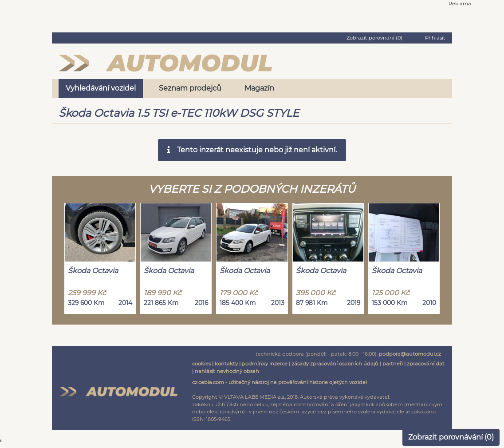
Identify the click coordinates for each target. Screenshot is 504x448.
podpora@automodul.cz (410, 354)
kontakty (226, 364)
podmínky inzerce (265, 364)
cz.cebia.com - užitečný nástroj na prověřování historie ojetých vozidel (280, 382)
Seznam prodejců (190, 88)
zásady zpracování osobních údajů (335, 364)
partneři (393, 364)
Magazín (259, 88)
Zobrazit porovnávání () (451, 437)
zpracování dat (426, 364)
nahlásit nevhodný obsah (227, 371)
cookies (201, 364)
